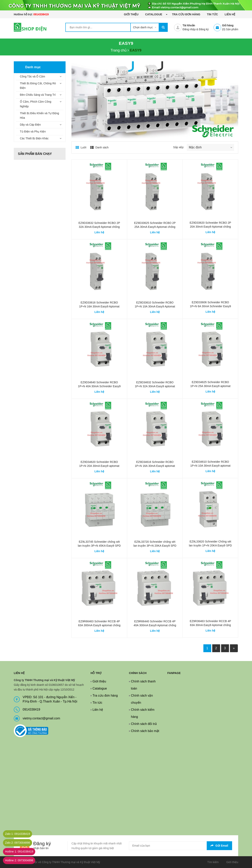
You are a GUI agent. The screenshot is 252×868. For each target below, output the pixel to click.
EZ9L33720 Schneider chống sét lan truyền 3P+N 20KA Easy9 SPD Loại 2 (155, 546)
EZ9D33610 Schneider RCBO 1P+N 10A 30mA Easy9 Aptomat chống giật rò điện (155, 306)
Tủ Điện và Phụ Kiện (33, 131)
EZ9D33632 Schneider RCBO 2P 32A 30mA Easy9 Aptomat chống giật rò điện (99, 227)
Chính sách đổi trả (144, 724)
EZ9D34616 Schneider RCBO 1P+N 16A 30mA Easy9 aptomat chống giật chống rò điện (155, 466)
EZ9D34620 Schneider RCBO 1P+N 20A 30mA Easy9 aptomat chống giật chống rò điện (99, 466)
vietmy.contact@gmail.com (41, 718)
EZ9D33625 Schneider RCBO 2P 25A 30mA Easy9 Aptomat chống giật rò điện (155, 227)
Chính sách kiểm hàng (143, 713)
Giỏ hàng (228, 25)
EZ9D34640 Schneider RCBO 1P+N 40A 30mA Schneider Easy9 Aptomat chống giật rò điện (99, 386)
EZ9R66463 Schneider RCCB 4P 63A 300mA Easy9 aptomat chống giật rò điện (99, 625)
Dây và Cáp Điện (30, 125)
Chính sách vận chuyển (142, 699)
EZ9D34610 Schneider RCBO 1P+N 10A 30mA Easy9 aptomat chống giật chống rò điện (210, 466)
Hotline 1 (22, 852)
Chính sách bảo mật (145, 731)
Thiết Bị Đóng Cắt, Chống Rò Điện (38, 86)
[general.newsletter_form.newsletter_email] (181, 846)
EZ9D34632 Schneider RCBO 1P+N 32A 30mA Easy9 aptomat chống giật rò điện (155, 386)
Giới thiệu (131, 14)
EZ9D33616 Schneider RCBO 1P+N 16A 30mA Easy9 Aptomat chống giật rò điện (99, 306)
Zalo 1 (20, 834)
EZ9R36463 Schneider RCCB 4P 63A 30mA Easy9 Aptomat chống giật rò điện (210, 625)
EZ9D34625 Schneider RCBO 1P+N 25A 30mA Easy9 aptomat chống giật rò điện (210, 386)
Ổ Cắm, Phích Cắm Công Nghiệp (36, 104)
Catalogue (154, 14)
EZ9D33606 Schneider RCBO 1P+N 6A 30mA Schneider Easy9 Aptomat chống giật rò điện (210, 306)
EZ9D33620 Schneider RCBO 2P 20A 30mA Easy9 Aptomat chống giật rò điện (210, 227)
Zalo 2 (20, 843)
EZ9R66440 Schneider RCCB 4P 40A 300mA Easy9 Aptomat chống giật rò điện (155, 625)
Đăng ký (204, 29)
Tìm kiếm (213, 862)
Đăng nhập (189, 29)
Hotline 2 (22, 860)
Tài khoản (189, 25)
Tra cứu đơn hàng (186, 14)
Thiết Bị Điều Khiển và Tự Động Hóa (39, 116)
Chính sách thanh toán (143, 685)
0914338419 (41, 14)
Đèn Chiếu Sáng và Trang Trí (38, 95)
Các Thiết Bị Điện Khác (34, 138)
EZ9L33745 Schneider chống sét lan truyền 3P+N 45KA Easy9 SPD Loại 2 (99, 546)
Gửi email (219, 846)
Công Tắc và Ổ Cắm (32, 76)
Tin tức (212, 14)
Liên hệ (230, 14)
